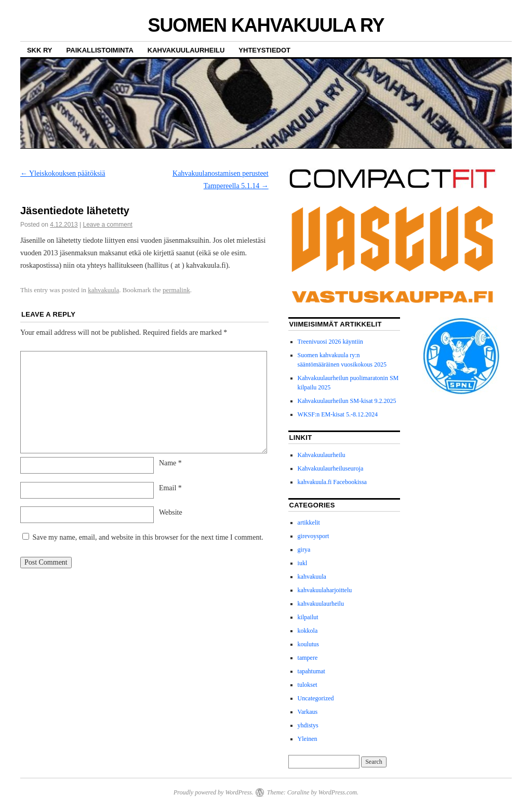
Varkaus (308, 712)
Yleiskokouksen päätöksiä (63, 173)
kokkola (308, 631)
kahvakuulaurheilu (321, 604)
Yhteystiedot (264, 50)
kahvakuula (103, 290)
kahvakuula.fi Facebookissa (332, 482)
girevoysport (314, 536)
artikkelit (309, 523)
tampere (308, 658)
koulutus (308, 644)
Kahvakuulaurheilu (186, 50)
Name (170, 463)
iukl (303, 563)
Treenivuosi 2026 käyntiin (330, 342)
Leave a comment (108, 225)
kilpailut (308, 617)
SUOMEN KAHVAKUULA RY (266, 25)
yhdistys (308, 725)
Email (170, 488)
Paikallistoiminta (100, 50)
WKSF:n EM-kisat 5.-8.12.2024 (338, 414)
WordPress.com (338, 792)
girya (304, 550)
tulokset (308, 685)
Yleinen (308, 739)
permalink (176, 290)
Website (171, 512)
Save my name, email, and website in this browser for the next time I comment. (148, 537)
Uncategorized (316, 698)
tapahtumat (311, 671)
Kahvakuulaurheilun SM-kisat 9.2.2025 (347, 401)
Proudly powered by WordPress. (214, 792)
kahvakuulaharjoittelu (325, 590)
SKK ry (40, 50)
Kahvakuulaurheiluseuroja (331, 468)
